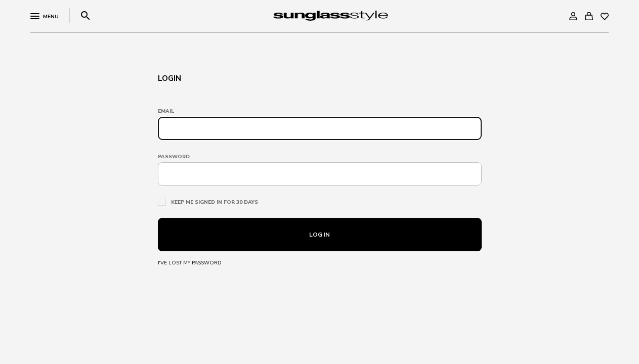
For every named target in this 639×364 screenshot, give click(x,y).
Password (174, 157)
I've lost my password (190, 263)
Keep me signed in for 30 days (215, 202)
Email (166, 111)
